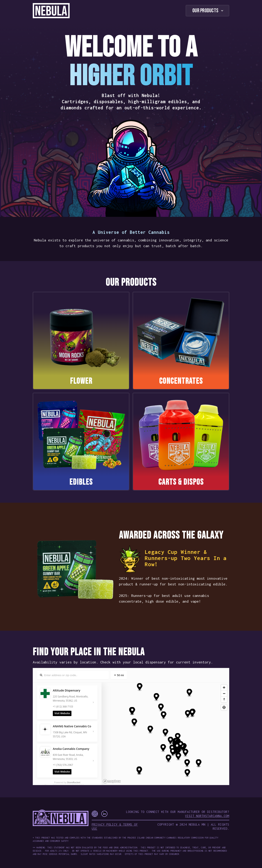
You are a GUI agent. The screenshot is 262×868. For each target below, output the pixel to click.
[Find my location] (224, 707)
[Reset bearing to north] (224, 699)
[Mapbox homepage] (112, 781)
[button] (207, 11)
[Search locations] (73, 675)
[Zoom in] (224, 687)
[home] (51, 11)
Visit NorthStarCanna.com (207, 816)
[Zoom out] (224, 693)
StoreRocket (74, 782)
